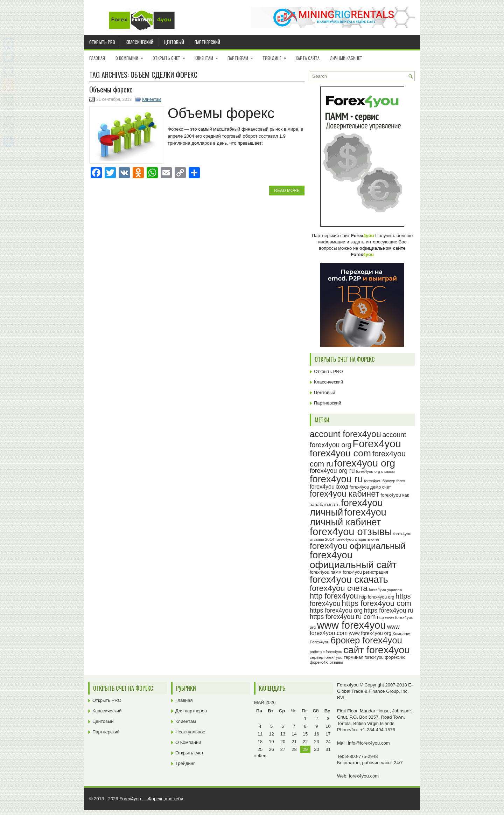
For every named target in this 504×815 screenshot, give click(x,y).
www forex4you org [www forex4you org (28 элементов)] (370, 633)
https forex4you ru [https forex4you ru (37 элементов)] (389, 610)
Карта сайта (308, 58)
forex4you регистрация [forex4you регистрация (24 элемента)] (365, 572)
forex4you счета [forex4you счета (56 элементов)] (339, 588)
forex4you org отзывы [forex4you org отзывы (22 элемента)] (375, 471)
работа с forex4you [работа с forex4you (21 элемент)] (326, 652)
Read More (287, 191)
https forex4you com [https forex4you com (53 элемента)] (376, 603)
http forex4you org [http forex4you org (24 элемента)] (377, 597)
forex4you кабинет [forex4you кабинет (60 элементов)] (345, 494)
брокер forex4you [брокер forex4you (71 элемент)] (366, 640)
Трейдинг (276, 56)
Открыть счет (171, 56)
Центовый (174, 42)
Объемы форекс (111, 89)
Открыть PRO (102, 42)
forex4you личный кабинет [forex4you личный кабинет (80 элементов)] (348, 517)
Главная (97, 58)
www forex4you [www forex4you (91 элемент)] (352, 625)
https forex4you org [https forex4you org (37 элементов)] (336, 610)
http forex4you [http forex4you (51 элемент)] (334, 596)
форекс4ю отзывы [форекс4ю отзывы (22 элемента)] (326, 662)
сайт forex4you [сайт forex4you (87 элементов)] (377, 650)
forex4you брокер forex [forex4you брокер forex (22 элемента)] (384, 481)
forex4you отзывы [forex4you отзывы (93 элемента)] (351, 532)
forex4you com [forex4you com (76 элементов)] (340, 453)
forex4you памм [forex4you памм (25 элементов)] (326, 572)
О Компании (131, 56)
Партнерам (242, 56)
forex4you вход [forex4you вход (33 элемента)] (329, 486)
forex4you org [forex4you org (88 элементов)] (365, 463)
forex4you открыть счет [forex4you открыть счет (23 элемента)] (358, 539)
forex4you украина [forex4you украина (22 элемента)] (385, 589)
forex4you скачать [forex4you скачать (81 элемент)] (349, 579)
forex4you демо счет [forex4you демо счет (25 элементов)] (370, 487)
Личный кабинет (346, 58)
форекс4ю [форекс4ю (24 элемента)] (395, 657)
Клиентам (208, 56)
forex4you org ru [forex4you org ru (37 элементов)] (332, 471)
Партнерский (207, 42)
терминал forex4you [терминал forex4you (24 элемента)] (364, 657)
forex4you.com (364, 776)
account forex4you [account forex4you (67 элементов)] (345, 434)
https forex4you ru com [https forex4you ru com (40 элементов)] (343, 617)
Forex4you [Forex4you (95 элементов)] (377, 444)
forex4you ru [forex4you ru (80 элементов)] (336, 479)
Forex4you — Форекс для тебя (151, 799)
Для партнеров (191, 711)
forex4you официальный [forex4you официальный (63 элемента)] (358, 546)
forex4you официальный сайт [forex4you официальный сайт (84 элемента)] (353, 560)
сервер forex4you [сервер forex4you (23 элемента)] (326, 657)
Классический (139, 42)
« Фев (260, 756)
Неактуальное (190, 732)
